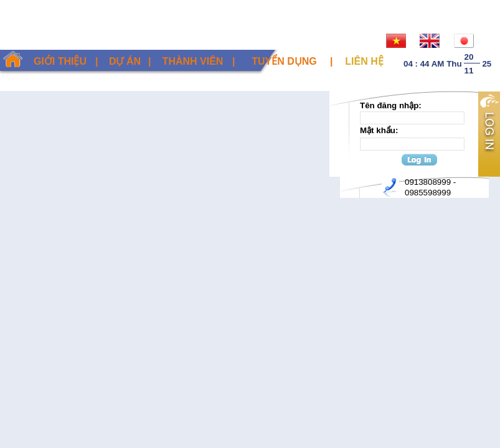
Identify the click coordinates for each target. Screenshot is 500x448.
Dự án (125, 61)
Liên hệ (364, 61)
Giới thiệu (60, 61)
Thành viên (193, 61)
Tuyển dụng (284, 61)
